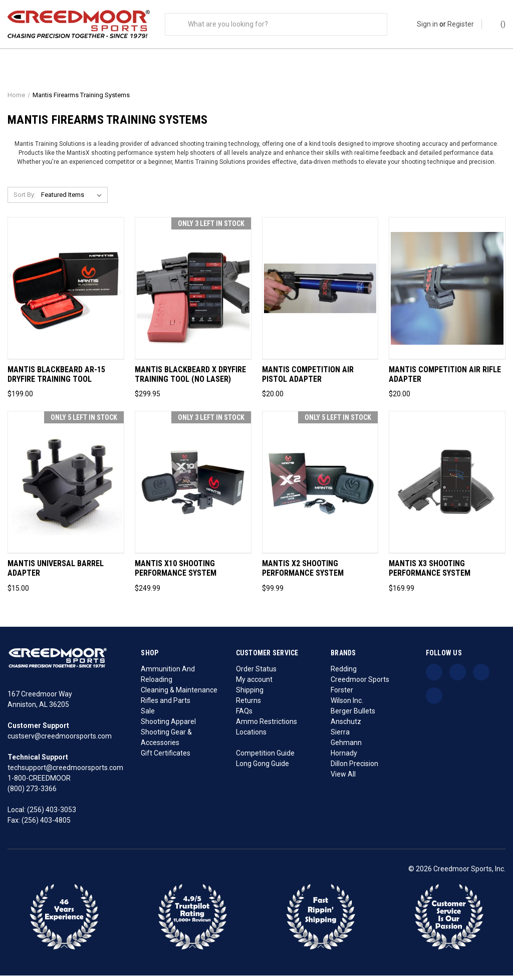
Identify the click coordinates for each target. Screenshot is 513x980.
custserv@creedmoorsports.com (60, 741)
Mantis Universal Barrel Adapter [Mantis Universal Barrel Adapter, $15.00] (56, 573)
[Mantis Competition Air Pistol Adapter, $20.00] (320, 293)
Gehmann (346, 747)
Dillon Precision (354, 768)
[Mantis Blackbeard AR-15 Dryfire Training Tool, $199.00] (66, 293)
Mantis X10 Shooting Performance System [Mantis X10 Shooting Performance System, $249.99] (176, 573)
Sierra (340, 737)
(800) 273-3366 (32, 793)
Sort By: (25, 200)
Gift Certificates (166, 758)
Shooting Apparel (168, 726)
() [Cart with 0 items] (498, 24)
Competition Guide (265, 758)
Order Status (256, 673)
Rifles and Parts (166, 705)
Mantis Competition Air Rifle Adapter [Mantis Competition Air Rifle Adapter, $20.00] (445, 379)
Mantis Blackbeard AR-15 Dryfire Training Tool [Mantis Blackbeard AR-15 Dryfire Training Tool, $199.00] (56, 379)
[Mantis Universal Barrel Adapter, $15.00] (66, 487)
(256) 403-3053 (52, 814)
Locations (251, 737)
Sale (148, 715)
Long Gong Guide (263, 768)
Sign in (427, 24)
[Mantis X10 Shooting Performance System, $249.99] (193, 487)
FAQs (244, 715)
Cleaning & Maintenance (179, 694)
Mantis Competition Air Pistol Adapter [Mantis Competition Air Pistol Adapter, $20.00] (308, 379)
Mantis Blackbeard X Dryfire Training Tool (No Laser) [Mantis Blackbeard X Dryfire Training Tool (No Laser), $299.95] (190, 379)
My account (254, 684)
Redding (344, 673)
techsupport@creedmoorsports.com (65, 772)
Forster (342, 694)
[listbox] (73, 200)
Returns (248, 705)
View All (343, 779)
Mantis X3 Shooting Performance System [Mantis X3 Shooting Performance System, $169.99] (430, 573)
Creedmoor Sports (360, 684)
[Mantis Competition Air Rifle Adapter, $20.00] (447, 293)
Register (461, 24)
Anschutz (346, 726)
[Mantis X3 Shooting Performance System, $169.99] (447, 487)
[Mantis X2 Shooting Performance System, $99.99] (320, 487)
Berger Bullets (353, 715)
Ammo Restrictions (267, 726)
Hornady (344, 758)
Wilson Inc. (347, 705)
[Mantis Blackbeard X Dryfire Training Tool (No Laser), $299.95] (193, 293)
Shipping (250, 694)
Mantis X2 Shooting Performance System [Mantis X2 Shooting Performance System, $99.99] (303, 573)
